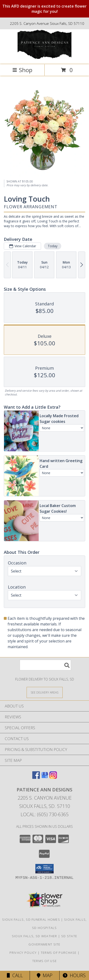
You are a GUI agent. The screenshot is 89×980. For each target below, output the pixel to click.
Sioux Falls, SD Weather (35, 936)
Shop (22, 70)
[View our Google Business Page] (45, 777)
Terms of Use (45, 961)
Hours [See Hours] (74, 975)
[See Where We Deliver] (45, 692)
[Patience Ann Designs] (45, 58)
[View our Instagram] (53, 777)
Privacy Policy (23, 953)
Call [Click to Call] (15, 975)
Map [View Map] (45, 975)
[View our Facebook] (36, 777)
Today (53, 246)
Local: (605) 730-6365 (45, 814)
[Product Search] (45, 665)
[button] (44, 869)
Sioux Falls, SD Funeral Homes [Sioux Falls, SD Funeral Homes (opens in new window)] (31, 919)
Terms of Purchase (59, 953)
